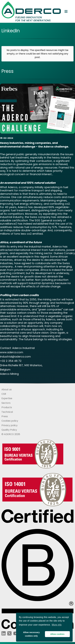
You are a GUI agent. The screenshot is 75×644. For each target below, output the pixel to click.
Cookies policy (10, 421)
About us (7, 389)
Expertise (7, 398)
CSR (4, 394)
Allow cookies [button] (57, 634)
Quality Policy (9, 430)
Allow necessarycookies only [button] (31, 634)
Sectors (6, 403)
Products (7, 407)
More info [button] (57, 625)
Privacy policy (10, 425)
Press (5, 416)
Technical (7, 412)
